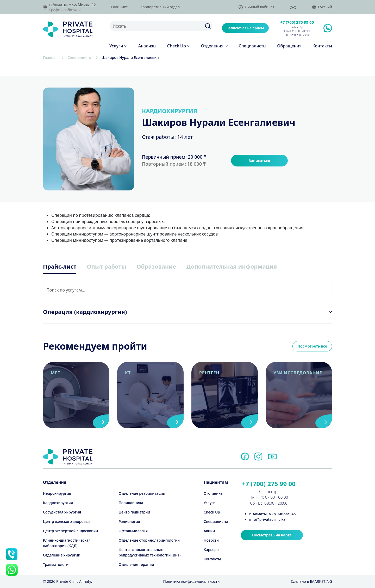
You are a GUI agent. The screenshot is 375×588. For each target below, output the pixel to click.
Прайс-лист (60, 266)
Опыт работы (106, 266)
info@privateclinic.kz (267, 519)
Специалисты (80, 57)
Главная (50, 57)
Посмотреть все (312, 346)
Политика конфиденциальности (191, 581)
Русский (322, 7)
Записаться (259, 161)
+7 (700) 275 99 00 (297, 22)
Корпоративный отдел (160, 7)
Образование (156, 266)
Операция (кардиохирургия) (85, 312)
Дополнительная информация (232, 266)
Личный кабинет (256, 7)
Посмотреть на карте (272, 535)
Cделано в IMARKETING (311, 581)
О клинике (119, 7)
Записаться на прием (245, 28)
